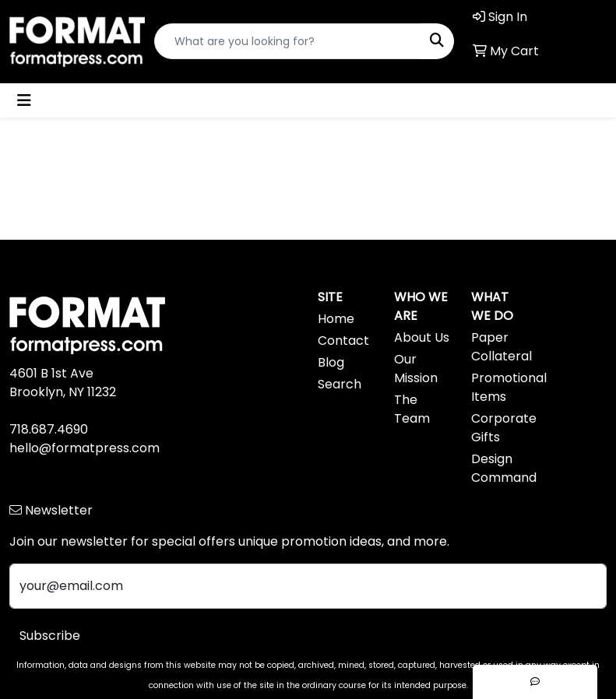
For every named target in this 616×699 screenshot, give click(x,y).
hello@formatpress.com (84, 448)
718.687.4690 (49, 429)
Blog (331, 362)
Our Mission (416, 369)
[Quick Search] (288, 41)
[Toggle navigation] (24, 100)
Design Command (500, 468)
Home (336, 319)
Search (340, 384)
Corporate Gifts (500, 428)
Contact (343, 341)
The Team (412, 409)
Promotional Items (500, 387)
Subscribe (50, 636)
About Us (422, 337)
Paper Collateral (500, 347)
